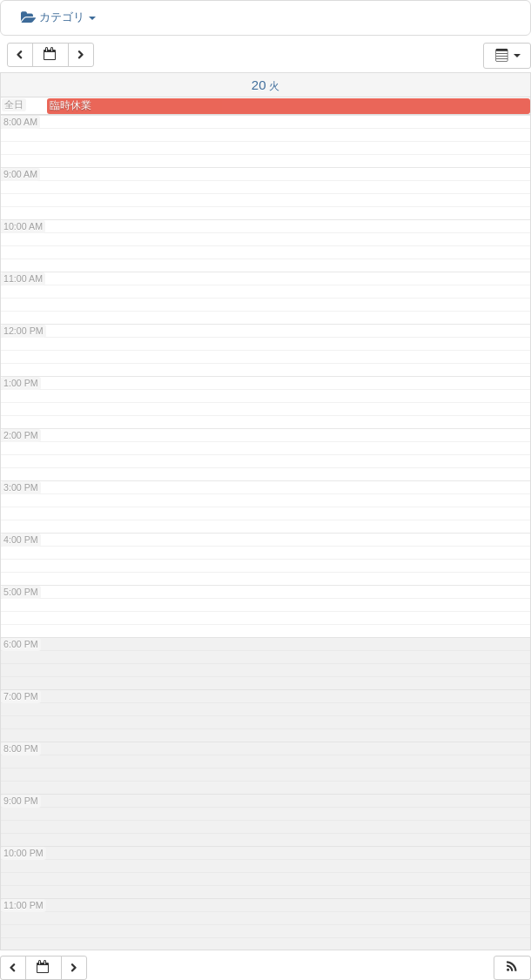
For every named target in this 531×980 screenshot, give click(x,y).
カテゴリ (58, 17)
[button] (512, 968)
